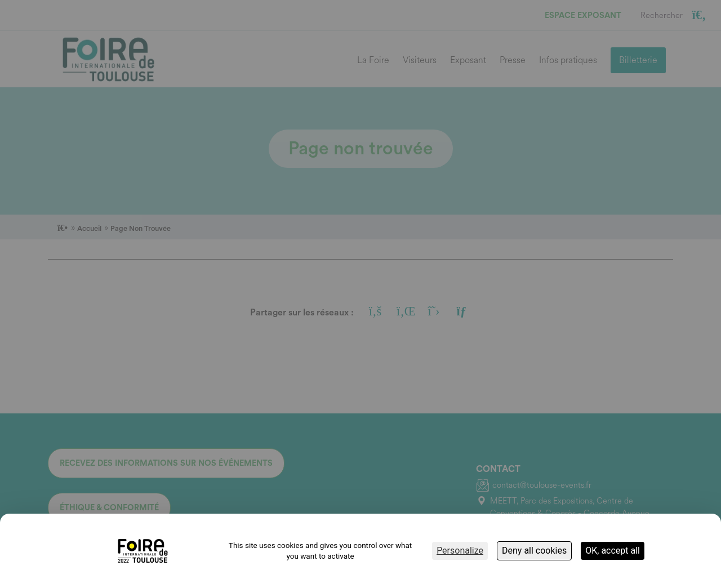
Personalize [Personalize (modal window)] (460, 551)
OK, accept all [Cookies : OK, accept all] (613, 551)
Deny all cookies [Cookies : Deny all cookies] (534, 551)
